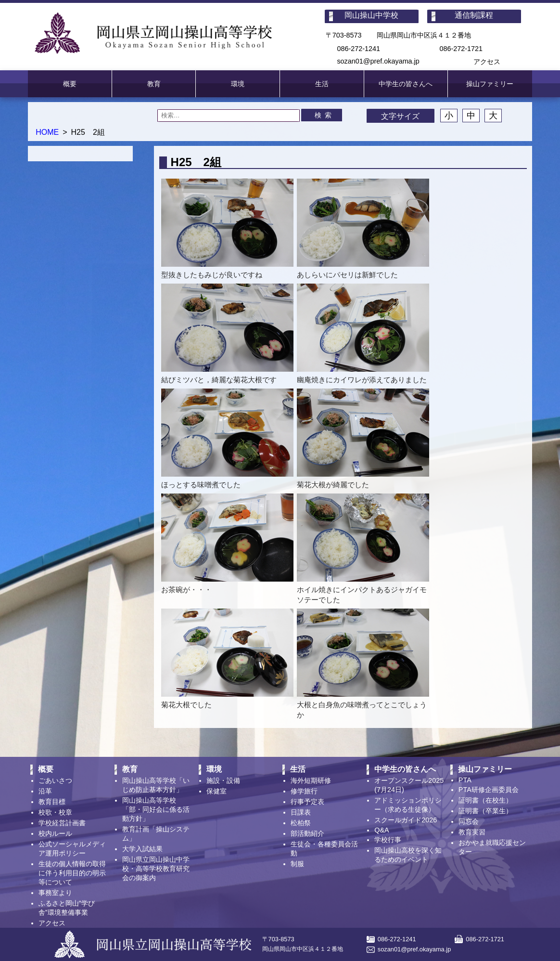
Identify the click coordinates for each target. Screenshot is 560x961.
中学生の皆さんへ (406, 84)
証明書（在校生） (485, 800)
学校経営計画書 (62, 823)
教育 (154, 84)
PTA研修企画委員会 (489, 790)
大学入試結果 (142, 849)
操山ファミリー (490, 84)
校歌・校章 (55, 812)
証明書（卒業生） (485, 811)
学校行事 (388, 840)
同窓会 (469, 821)
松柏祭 (301, 823)
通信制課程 (474, 15)
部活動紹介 (307, 833)
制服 (297, 864)
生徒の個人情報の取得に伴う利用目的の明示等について (72, 873)
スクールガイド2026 (406, 820)
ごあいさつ (55, 780)
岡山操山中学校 (371, 15)
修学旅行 (304, 791)
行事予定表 (307, 802)
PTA (465, 780)
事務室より (55, 893)
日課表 (301, 812)
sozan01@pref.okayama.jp (378, 61)
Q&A (382, 830)
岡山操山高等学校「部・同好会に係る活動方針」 (156, 809)
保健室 (216, 791)
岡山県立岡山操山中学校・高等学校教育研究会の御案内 (156, 869)
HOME (47, 132)
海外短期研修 (311, 780)
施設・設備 (223, 780)
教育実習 (472, 832)
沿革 (45, 791)
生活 (322, 84)
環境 (238, 84)
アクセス (487, 62)
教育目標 (52, 802)
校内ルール (55, 833)
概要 (70, 84)
